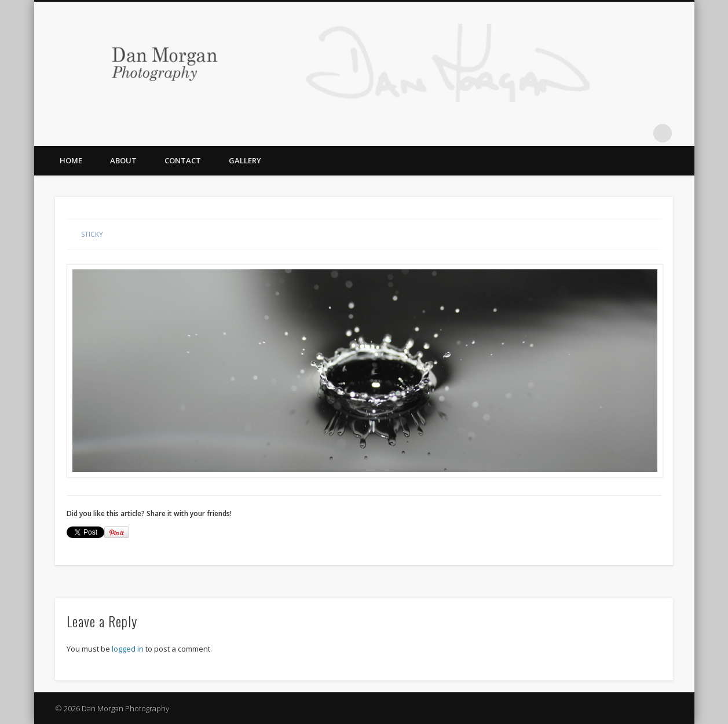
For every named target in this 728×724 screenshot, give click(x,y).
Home (71, 160)
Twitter (615, 133)
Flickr (639, 133)
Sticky (92, 234)
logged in (128, 649)
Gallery (245, 160)
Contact (183, 160)
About (123, 160)
